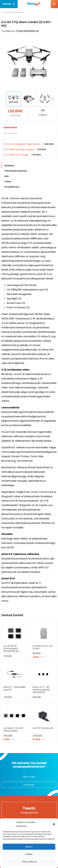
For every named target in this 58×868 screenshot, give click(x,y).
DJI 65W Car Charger (17, 155)
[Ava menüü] (54, 4)
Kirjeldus (9, 166)
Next (53, 99)
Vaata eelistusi (29, 862)
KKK (7, 176)
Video (8, 182)
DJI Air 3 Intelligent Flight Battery (23, 144)
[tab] (29, 166)
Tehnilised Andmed (15, 171)
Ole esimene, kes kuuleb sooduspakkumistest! (29, 765)
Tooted (9, 4)
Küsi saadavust (10, 133)
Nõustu (29, 847)
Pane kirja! (29, 785)
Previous (5, 99)
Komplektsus (12, 187)
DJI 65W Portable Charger (20, 149)
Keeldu (29, 854)
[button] (54, 824)
